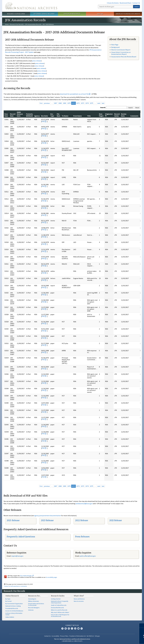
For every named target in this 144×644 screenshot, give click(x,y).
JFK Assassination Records (33, 24)
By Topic (8, 599)
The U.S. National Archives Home (31, 6)
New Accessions (79, 601)
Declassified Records (57, 608)
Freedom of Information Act (78, 636)
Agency (37, 116)
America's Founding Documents (128, 14)
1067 (55, 103)
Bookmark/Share (126, 3)
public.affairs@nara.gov (88, 556)
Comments (134, 116)
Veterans (31, 610)
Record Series (117, 115)
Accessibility (55, 636)
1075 (91, 103)
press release (37, 61)
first (41, 103)
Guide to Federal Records (59, 605)
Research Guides (58, 596)
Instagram (69, 628)
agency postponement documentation (47, 516)
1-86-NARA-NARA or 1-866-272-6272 (72, 641)
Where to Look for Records (59, 610)
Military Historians (34, 601)
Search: (103, 107)
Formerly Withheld (29, 115)
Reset (137, 108)
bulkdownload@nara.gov (84, 504)
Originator (109, 115)
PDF (43, 121)
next (99, 103)
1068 (60, 103)
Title (89, 116)
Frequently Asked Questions (21, 537)
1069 (64, 103)
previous (47, 103)
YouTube (75, 628)
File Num (58, 115)
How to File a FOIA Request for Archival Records (60, 615)
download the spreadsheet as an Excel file (74, 94)
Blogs (78, 628)
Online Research (12, 596)
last (103, 103)
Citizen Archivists (113, 3)
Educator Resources (72, 14)
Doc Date (44, 116)
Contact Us (136, 3)
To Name (65, 116)
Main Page (115, 45)
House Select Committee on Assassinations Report (121, 53)
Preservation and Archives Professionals (36, 604)
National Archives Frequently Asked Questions (60, 602)
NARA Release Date (20, 114)
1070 (69, 103)
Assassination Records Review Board (124, 57)
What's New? (79, 596)
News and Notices (79, 599)
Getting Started (56, 599)
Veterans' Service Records (44, 14)
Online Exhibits (10, 617)
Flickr (82, 628)
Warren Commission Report (121, 50)
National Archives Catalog (13, 606)
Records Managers (34, 608)
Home (7, 24)
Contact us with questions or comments (15, 586)
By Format (8, 601)
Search (136, 7)
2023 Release (47, 520)
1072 (78, 103)
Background (115, 47)
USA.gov (97, 636)
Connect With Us (72, 625)
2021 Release (116, 520)
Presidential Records (12, 608)
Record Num (13, 115)
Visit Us (100, 14)
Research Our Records (16, 14)
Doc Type (52, 115)
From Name (77, 116)
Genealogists (32, 599)
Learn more (126, 640)
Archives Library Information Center (14, 614)
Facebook (62, 628)
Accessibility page (51, 577)
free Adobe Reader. (27, 576)
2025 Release (13, 520)
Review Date (124, 115)
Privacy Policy (64, 636)
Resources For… (34, 596)
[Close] (142, 625)
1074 (87, 103)
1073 (82, 103)
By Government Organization (14, 604)
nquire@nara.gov (17, 556)
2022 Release (82, 520)
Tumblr (72, 628)
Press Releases (82, 537)
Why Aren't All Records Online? (60, 612)
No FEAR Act (90, 636)
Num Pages (101, 115)
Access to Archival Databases (14, 611)
